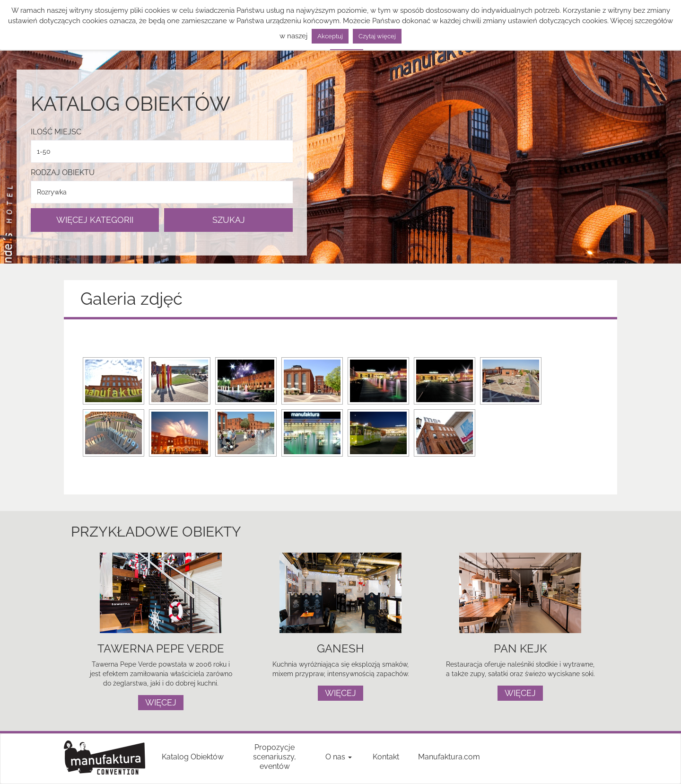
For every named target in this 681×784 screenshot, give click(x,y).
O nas (339, 757)
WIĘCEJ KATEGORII (95, 220)
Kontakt (386, 757)
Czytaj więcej (377, 36)
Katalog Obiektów (193, 757)
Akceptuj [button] (330, 36)
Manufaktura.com (449, 757)
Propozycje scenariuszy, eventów (275, 757)
